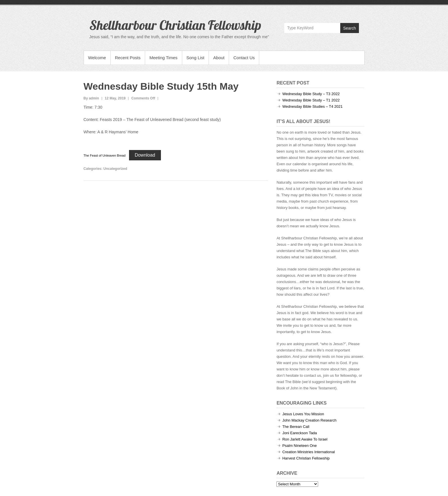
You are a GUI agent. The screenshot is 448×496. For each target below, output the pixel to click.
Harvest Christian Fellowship (306, 458)
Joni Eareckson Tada (299, 433)
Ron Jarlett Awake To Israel (305, 439)
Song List (196, 58)
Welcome (97, 58)
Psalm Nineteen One (299, 446)
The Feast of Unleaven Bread (105, 155)
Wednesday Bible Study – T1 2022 (311, 100)
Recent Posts (128, 58)
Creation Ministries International (308, 452)
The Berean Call (296, 427)
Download (145, 155)
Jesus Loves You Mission (303, 414)
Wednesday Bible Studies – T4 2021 (312, 106)
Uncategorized (115, 169)
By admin (91, 98)
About (219, 58)
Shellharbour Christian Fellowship (175, 25)
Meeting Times (164, 58)
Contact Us (244, 58)
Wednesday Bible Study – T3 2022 (311, 94)
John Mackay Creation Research (309, 420)
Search (349, 28)
